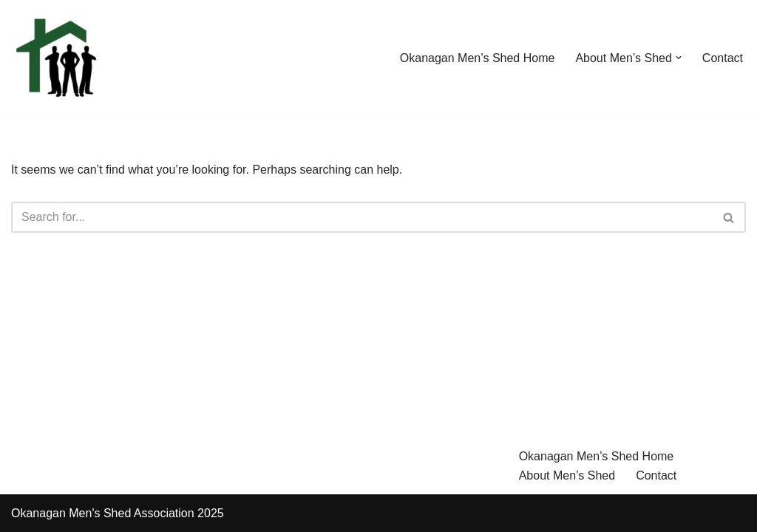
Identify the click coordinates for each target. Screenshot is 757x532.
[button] (679, 58)
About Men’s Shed (567, 475)
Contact (723, 58)
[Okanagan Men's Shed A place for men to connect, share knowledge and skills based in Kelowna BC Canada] (55, 58)
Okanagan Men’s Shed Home (478, 58)
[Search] (362, 217)
